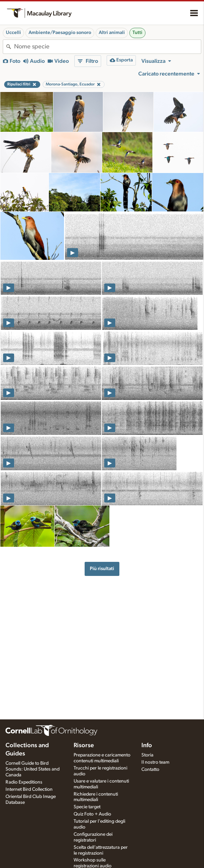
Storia (147, 755)
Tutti (137, 33)
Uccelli (13, 33)
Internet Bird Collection (29, 789)
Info (147, 745)
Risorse (84, 745)
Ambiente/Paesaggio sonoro (60, 33)
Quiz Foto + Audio (92, 814)
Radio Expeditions (24, 782)
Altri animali (112, 33)
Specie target (87, 807)
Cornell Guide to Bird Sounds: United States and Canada (33, 769)
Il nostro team (155, 762)
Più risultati (102, 569)
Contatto (150, 769)
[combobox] (108, 47)
